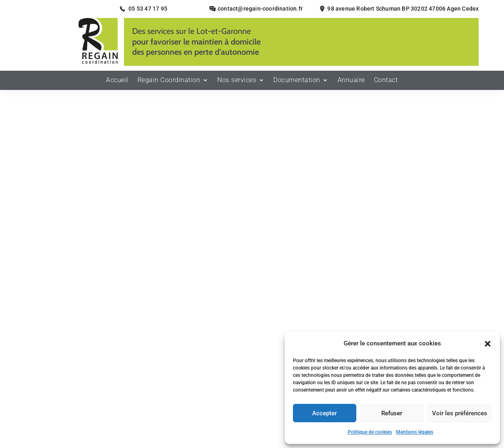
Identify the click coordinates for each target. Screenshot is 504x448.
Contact (386, 83)
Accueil (117, 83)
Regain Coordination (169, 83)
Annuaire (351, 83)
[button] (488, 344)
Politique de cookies (370, 432)
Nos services (237, 83)
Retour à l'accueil (252, 214)
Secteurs (173, 360)
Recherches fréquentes (252, 405)
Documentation (297, 83)
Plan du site (146, 373)
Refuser (392, 413)
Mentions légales (415, 432)
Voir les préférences (460, 413)
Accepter (324, 413)
